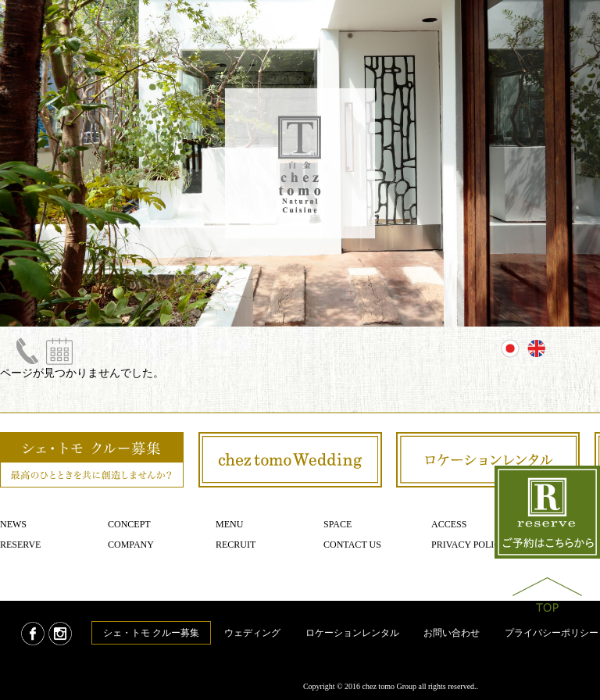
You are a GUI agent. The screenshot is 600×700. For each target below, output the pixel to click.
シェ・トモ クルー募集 (151, 633)
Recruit (236, 545)
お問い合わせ (452, 633)
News (13, 524)
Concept (129, 524)
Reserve (20, 545)
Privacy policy (469, 545)
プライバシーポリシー (552, 633)
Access (449, 524)
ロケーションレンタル (352, 633)
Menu (229, 524)
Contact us (352, 545)
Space (337, 524)
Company (131, 545)
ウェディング (252, 633)
